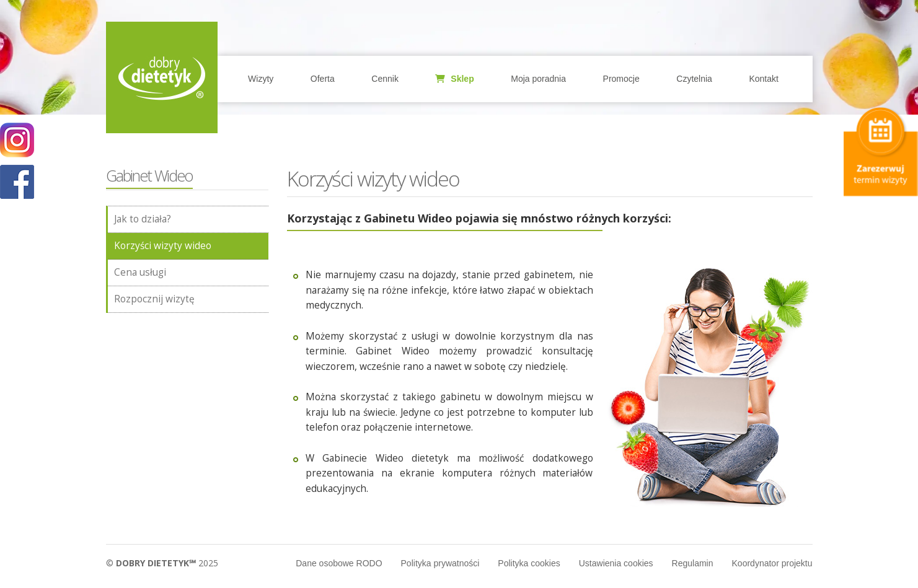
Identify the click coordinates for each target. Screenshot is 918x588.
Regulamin (693, 563)
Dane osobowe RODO (339, 563)
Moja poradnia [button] (538, 79)
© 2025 (162, 563)
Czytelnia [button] (694, 79)
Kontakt (763, 79)
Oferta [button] (323, 79)
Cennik (385, 79)
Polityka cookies (529, 563)
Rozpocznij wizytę (154, 299)
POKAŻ (17, 182)
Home (162, 77)
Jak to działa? (143, 219)
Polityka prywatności (440, 563)
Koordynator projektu (772, 563)
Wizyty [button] (261, 79)
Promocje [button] (621, 79)
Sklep (454, 79)
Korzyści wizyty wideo (163, 246)
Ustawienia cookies (616, 563)
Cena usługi (140, 272)
